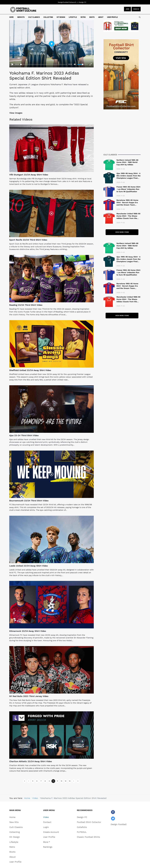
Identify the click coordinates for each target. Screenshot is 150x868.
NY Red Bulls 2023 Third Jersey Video (29, 696)
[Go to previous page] (29, 781)
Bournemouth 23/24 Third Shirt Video (29, 501)
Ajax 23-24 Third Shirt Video (24, 435)
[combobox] (140, 17)
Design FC (83, 2)
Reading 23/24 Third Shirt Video (26, 305)
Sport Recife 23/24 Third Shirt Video (28, 240)
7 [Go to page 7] (41, 781)
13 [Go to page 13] (66, 781)
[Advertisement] (122, 131)
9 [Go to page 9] (49, 781)
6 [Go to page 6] (37, 781)
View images (16, 113)
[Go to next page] (74, 781)
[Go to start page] (25, 781)
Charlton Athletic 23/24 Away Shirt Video (31, 761)
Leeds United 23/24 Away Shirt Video (29, 566)
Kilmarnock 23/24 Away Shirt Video (28, 631)
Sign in (136, 9)
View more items (122, 232)
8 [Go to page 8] (45, 781)
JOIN (127, 9)
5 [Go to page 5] (33, 781)
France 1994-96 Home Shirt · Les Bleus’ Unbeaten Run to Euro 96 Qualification (128, 189)
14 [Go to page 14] (70, 781)
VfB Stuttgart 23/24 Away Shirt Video (29, 175)
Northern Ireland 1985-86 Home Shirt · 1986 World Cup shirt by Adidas (127, 162)
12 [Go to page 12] (61, 781)
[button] (51, 842)
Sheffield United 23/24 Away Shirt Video (30, 370)
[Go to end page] (78, 781)
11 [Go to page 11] (57, 781)
